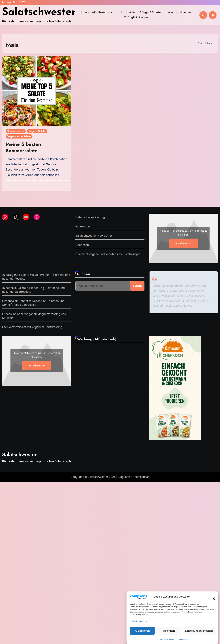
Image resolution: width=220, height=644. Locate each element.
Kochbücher (126, 13)
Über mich (167, 13)
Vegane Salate (37, 131)
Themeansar (141, 477)
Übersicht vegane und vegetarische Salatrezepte (108, 254)
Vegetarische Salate (19, 136)
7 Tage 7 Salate (147, 13)
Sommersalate (16, 131)
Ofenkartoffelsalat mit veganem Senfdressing (32, 327)
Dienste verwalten (139, 621)
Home (88, 13)
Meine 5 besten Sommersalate (23, 147)
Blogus (122, 477)
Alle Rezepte (104, 13)
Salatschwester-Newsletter (94, 236)
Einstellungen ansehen (199, 631)
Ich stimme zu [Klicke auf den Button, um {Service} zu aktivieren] (183, 243)
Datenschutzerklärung (168, 639)
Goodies (183, 13)
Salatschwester (39, 13)
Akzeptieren (142, 631)
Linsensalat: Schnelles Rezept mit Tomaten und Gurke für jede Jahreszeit (33, 303)
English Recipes (136, 17)
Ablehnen (169, 631)
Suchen (84, 274)
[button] (212, 597)
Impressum (183, 639)
